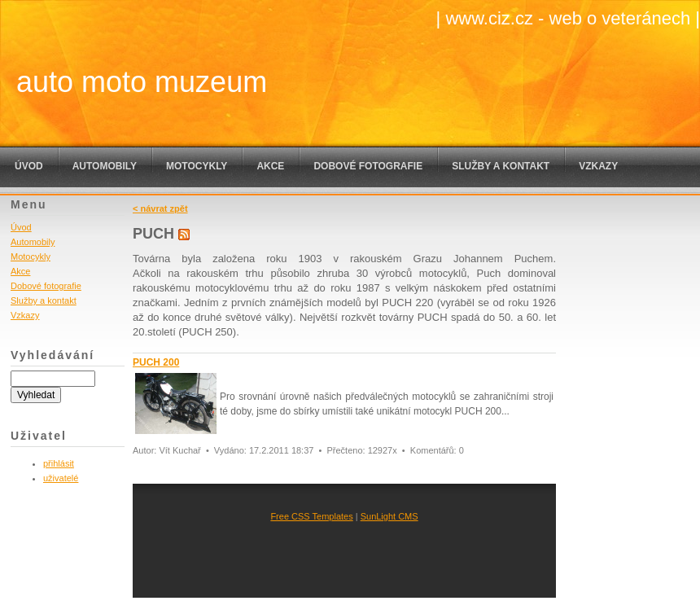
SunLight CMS (389, 516)
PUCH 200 (156, 362)
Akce (270, 166)
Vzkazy (598, 166)
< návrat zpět (160, 208)
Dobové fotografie (368, 166)
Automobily (105, 166)
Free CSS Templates (311, 516)
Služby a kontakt (501, 166)
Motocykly (197, 166)
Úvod (29, 166)
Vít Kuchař (179, 450)
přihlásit (59, 463)
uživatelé (61, 478)
